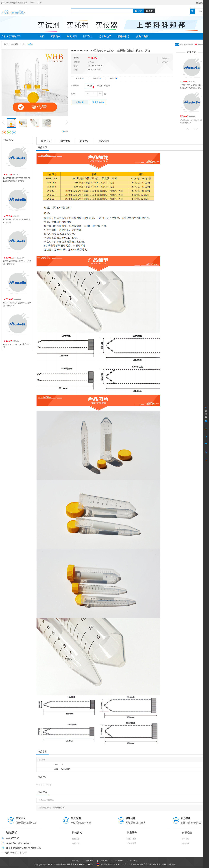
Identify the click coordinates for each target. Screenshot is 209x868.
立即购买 (80, 102)
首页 (42, 36)
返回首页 (201, 3)
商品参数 (65, 141)
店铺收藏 (200, 45)
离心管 (31, 44)
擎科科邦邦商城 (184, 45)
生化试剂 (72, 36)
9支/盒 (89, 86)
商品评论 (85, 141)
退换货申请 (132, 843)
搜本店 (150, 11)
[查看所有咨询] (59, 808)
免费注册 (76, 839)
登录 (32, 3)
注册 (40, 3)
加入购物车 (98, 102)
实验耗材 (56, 36)
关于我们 (75, 861)
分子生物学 (105, 36)
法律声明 (104, 861)
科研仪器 (88, 36)
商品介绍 (46, 141)
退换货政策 (132, 839)
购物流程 (76, 843)
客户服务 (119, 861)
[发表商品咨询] (45, 808)
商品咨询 (104, 141)
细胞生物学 (124, 36)
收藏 (65, 132)
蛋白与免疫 (142, 36)
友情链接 (134, 861)
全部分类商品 (11, 36)
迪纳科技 (186, 843)
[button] (196, 129)
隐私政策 (90, 861)
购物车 (201, 11)
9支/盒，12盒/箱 (103, 86)
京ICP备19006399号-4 (84, 864)
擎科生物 (186, 839)
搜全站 (139, 11)
